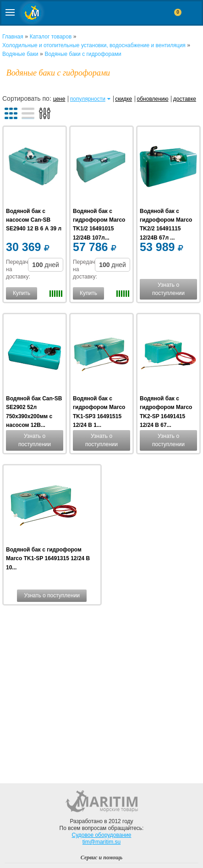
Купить (22, 293)
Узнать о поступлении (168, 289)
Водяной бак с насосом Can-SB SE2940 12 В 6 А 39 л (34, 220)
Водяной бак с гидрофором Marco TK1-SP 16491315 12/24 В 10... (48, 558)
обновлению (153, 99)
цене (59, 99)
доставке (185, 99)
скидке (123, 99)
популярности (88, 99)
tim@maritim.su (102, 842)
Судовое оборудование (102, 835)
